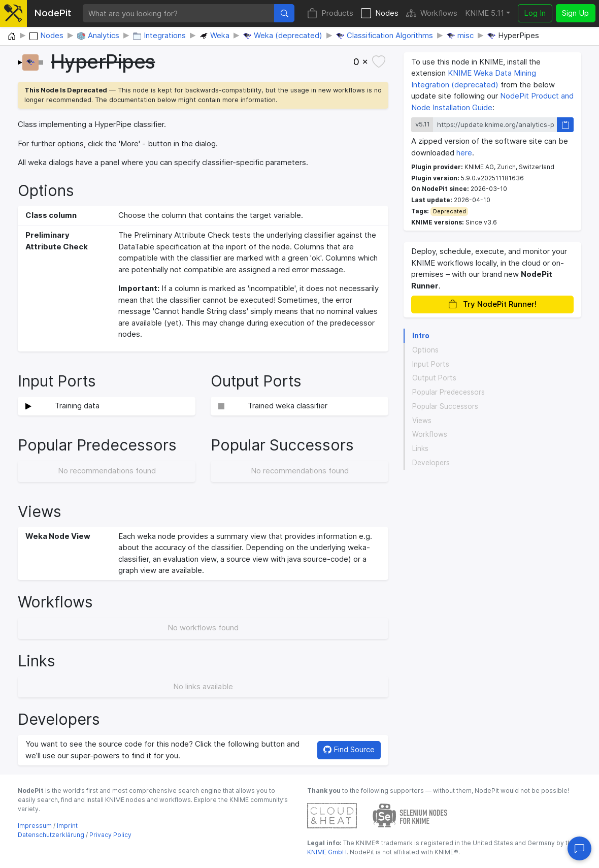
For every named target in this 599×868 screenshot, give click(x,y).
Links (420, 448)
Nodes (380, 13)
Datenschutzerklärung (51, 835)
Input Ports (431, 364)
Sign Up (575, 13)
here (464, 153)
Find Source (349, 749)
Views (422, 421)
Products (330, 13)
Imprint (67, 826)
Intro (421, 336)
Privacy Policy (110, 835)
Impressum (35, 826)
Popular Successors (445, 406)
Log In (535, 13)
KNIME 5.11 (485, 13)
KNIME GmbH (327, 852)
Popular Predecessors (448, 392)
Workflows (432, 13)
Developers (431, 463)
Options (425, 350)
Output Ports (434, 378)
